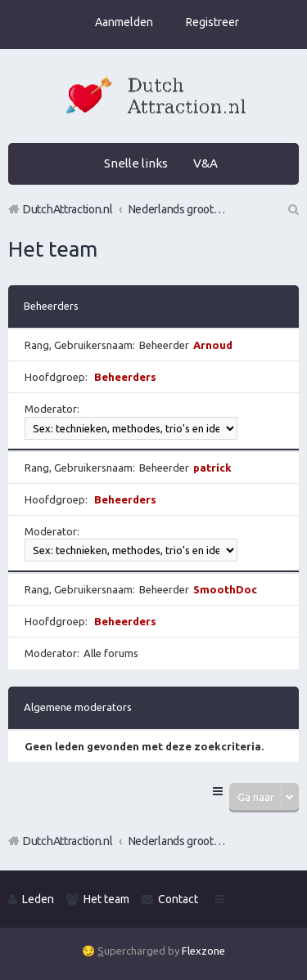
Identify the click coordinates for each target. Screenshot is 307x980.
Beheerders (51, 306)
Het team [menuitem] (106, 899)
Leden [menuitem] (38, 899)
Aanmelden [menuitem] (124, 22)
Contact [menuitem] (178, 899)
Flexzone (203, 951)
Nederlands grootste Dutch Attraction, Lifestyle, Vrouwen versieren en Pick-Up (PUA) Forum (178, 841)
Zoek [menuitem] (292, 209)
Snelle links (136, 163)
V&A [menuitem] (205, 163)
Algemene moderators (78, 707)
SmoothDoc (225, 589)
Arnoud (213, 345)
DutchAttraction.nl (68, 841)
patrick (212, 468)
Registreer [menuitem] (212, 22)
